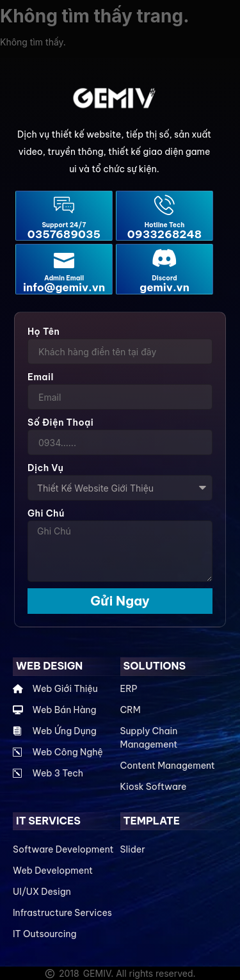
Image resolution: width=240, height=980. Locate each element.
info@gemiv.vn (64, 287)
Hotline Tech (165, 225)
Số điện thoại (60, 422)
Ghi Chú (46, 513)
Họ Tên (44, 332)
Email (41, 377)
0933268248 (164, 234)
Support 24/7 (64, 225)
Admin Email (64, 278)
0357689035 (64, 234)
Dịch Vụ (45, 468)
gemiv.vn (164, 287)
